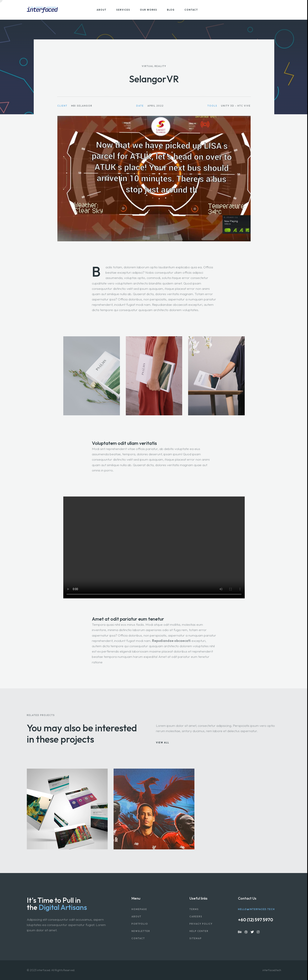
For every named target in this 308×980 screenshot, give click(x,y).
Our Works (149, 10)
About (102, 10)
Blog (171, 10)
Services (123, 10)
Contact (191, 10)
